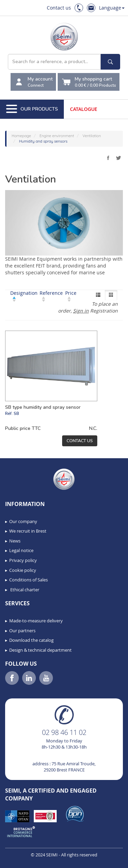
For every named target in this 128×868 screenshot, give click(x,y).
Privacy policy (23, 560)
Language (112, 8)
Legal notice (21, 550)
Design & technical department (40, 650)
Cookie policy (23, 570)
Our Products (32, 109)
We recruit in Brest (28, 531)
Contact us (59, 8)
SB (16, 414)
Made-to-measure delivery (36, 621)
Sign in (81, 311)
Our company (23, 521)
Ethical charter (24, 590)
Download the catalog (31, 640)
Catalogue (84, 109)
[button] (20, 860)
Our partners (22, 631)
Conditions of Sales (29, 580)
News (15, 541)
